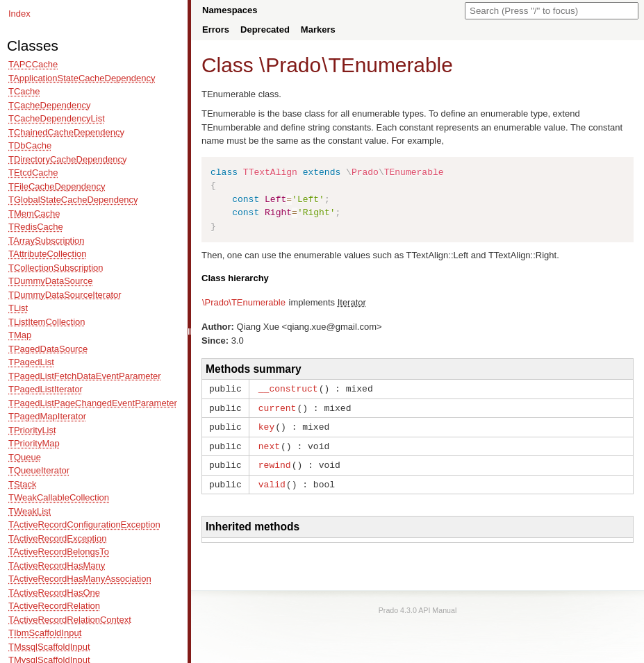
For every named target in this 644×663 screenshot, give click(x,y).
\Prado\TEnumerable (244, 302)
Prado (293, 65)
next (269, 444)
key (266, 425)
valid (272, 480)
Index (19, 14)
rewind (275, 462)
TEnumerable (390, 65)
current (278, 407)
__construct (288, 388)
